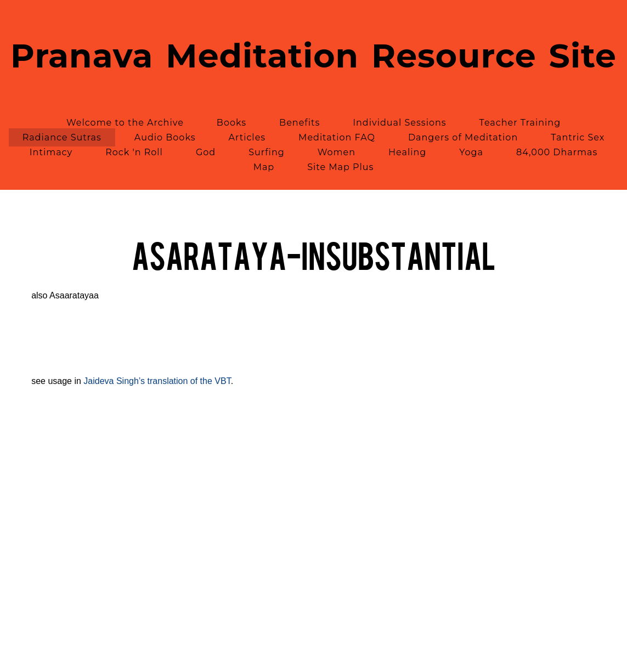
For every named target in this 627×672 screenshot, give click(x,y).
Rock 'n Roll (134, 152)
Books (231, 123)
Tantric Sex (578, 137)
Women (337, 152)
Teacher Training (520, 123)
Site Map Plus (340, 167)
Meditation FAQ (337, 137)
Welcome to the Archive (125, 123)
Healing (407, 152)
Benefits (300, 123)
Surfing (267, 152)
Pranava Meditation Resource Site (313, 56)
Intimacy (51, 152)
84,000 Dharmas (557, 152)
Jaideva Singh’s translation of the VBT (157, 381)
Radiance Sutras (62, 137)
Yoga (471, 152)
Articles (247, 137)
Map (264, 167)
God (206, 152)
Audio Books (165, 137)
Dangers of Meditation (463, 137)
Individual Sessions (399, 123)
